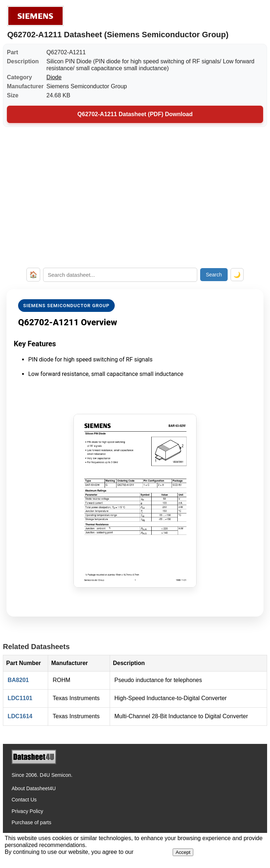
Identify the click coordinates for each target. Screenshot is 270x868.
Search (214, 275)
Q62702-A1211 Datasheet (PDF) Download (135, 114)
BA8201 (18, 680)
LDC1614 (20, 716)
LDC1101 (20, 698)
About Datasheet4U (34, 788)
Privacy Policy (27, 811)
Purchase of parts (31, 822)
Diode (54, 77)
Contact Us (24, 800)
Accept (183, 852)
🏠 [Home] (33, 275)
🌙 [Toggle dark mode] (237, 275)
